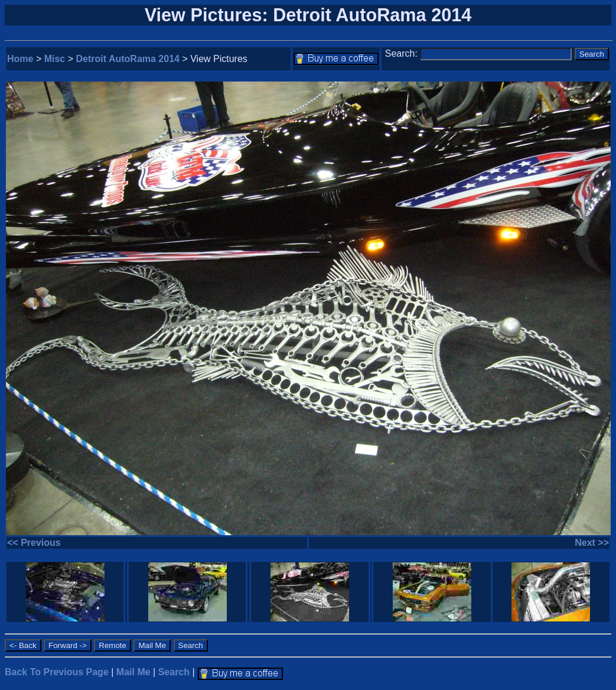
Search (174, 672)
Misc (55, 59)
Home (20, 59)
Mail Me (133, 672)
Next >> (592, 543)
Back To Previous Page (57, 672)
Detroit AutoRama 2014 (128, 59)
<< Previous (34, 543)
